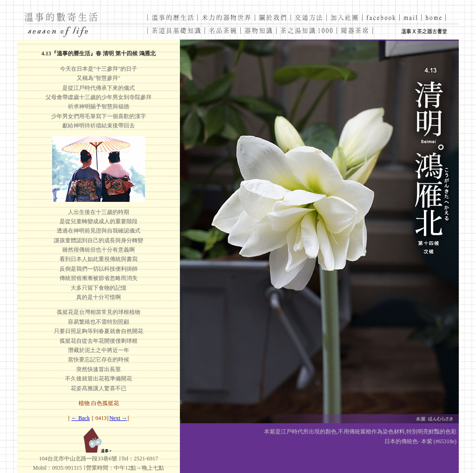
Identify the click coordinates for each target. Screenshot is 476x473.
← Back (81, 418)
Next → (118, 418)
